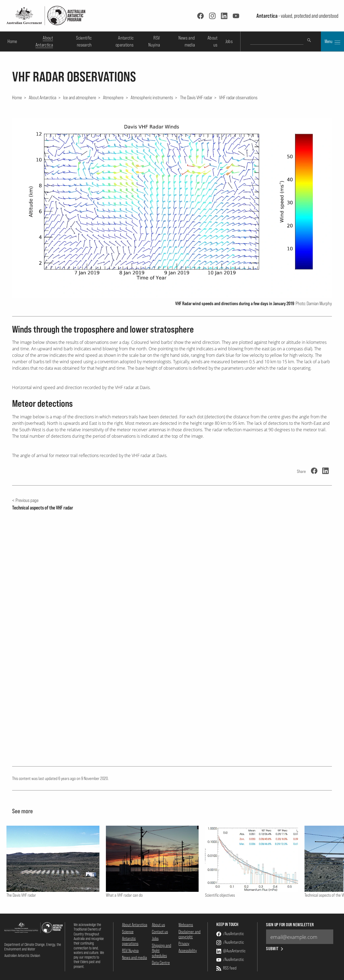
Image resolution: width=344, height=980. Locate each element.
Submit (275, 949)
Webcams (186, 925)
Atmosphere (113, 97)
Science (128, 932)
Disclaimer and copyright (189, 934)
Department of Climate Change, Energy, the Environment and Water (33, 947)
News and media (135, 957)
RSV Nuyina (130, 950)
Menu (332, 42)
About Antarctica (42, 97)
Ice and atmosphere (80, 97)
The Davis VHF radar (196, 97)
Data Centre (161, 963)
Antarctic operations (130, 941)
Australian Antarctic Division (22, 955)
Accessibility (188, 950)
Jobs (229, 41)
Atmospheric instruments (152, 97)
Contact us (160, 932)
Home (12, 41)
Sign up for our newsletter (290, 925)
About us (158, 925)
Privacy (184, 943)
